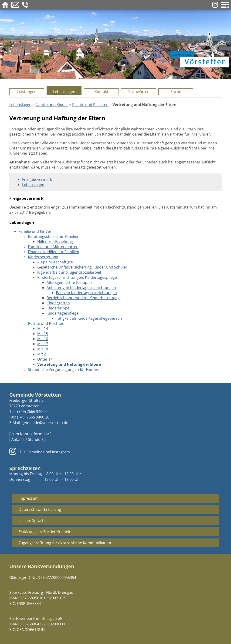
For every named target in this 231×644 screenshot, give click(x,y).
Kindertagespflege (63, 313)
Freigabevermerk (37, 179)
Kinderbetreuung (43, 257)
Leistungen (27, 92)
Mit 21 (43, 354)
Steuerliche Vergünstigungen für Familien (64, 369)
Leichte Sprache (33, 521)
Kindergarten (58, 303)
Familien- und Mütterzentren (53, 247)
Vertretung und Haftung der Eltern (69, 364)
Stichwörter (139, 92)
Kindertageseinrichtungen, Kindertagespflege (77, 277)
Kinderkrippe (58, 308)
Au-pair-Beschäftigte (55, 262)
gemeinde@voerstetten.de (45, 423)
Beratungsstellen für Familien (54, 236)
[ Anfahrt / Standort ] (27, 439)
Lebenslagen (64, 92)
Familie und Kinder (52, 105)
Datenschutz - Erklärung (40, 509)
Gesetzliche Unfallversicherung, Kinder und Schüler (82, 267)
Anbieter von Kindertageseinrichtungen (81, 288)
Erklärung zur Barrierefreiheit (44, 532)
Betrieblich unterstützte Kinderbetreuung (83, 298)
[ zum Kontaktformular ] (30, 434)
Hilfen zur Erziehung (55, 242)
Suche (176, 92)
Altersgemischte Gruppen (69, 282)
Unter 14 (45, 359)
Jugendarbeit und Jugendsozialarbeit (69, 272)
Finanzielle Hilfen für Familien (54, 252)
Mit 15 (43, 334)
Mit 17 (43, 344)
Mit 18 (43, 349)
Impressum (29, 498)
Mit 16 (43, 339)
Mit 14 (43, 329)
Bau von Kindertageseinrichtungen (86, 293)
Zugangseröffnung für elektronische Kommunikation (65, 543)
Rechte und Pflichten (90, 105)
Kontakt (101, 92)
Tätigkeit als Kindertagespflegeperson (89, 318)
